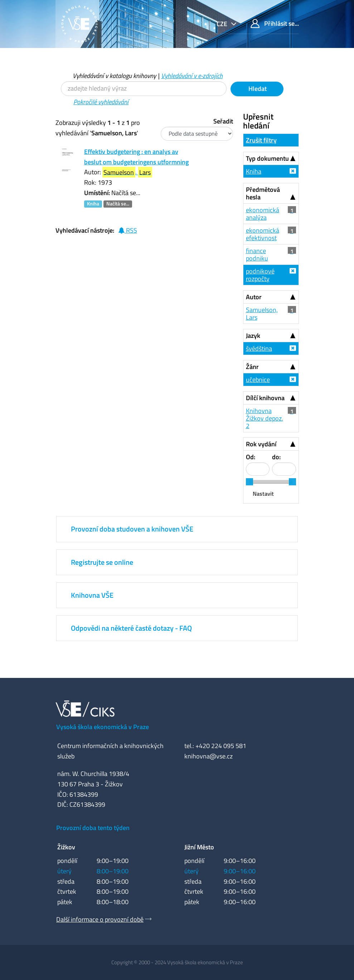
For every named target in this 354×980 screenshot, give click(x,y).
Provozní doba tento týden (93, 828)
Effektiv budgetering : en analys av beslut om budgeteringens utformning (136, 157)
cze (223, 24)
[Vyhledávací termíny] (144, 89)
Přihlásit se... (275, 23)
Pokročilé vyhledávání (101, 102)
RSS (128, 230)
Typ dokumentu (267, 158)
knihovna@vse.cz (208, 756)
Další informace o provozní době (100, 919)
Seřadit (223, 121)
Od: (251, 457)
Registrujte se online (102, 562)
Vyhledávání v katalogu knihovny (114, 76)
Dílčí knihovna (265, 398)
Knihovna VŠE (92, 595)
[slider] (249, 482)
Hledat (257, 89)
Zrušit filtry (261, 140)
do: (276, 457)
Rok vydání (261, 444)
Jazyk (253, 336)
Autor (254, 297)
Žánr (252, 367)
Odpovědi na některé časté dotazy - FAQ (131, 628)
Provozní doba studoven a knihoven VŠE (132, 529)
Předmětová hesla (263, 193)
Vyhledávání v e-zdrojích (192, 76)
